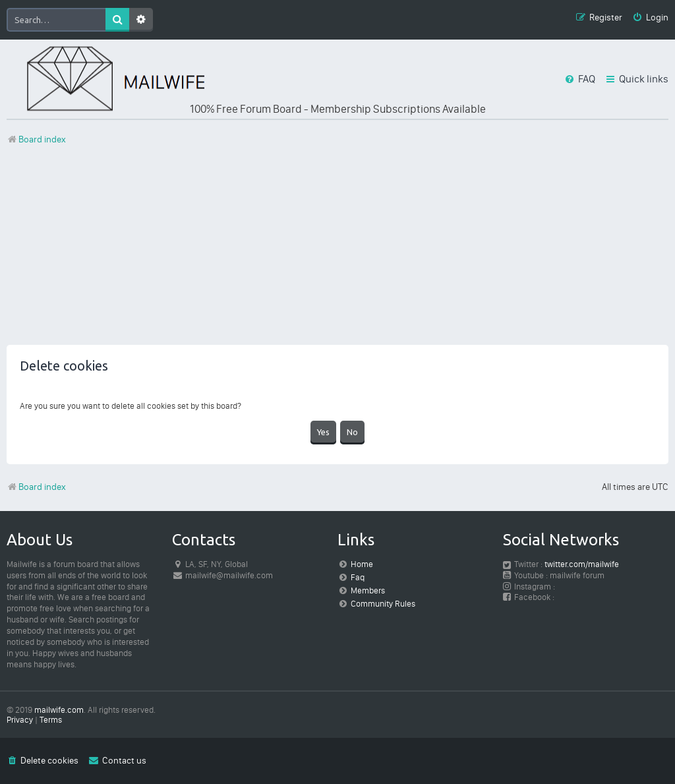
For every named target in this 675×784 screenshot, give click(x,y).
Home (362, 564)
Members (368, 590)
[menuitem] (650, 18)
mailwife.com (59, 710)
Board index (36, 487)
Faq (358, 577)
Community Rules (383, 604)
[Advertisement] (337, 253)
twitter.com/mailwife (582, 564)
